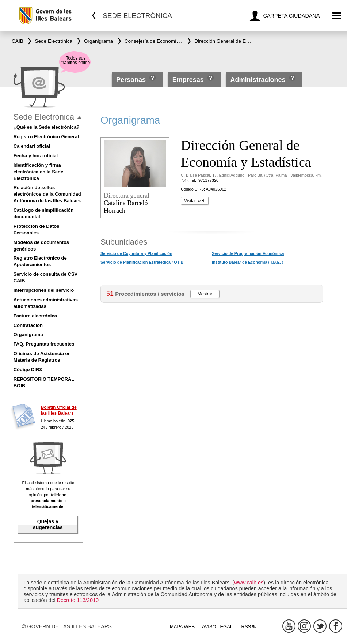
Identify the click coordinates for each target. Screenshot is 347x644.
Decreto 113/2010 (78, 600)
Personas (132, 80)
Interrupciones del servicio (44, 290)
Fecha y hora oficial (36, 156)
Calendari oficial (32, 146)
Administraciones (258, 80)
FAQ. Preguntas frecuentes (44, 344)
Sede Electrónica (44, 117)
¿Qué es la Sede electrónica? (47, 127)
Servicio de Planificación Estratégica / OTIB (142, 262)
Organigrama (28, 334)
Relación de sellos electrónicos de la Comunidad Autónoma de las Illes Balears (47, 194)
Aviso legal (217, 627)
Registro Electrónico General (46, 137)
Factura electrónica (35, 316)
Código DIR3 (28, 370)
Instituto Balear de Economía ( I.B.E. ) (248, 262)
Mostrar (205, 294)
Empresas (188, 80)
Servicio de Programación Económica (248, 253)
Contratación (28, 325)
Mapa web (182, 627)
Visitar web (195, 201)
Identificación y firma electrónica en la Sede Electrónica (39, 172)
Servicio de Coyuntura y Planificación (136, 253)
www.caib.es (249, 583)
